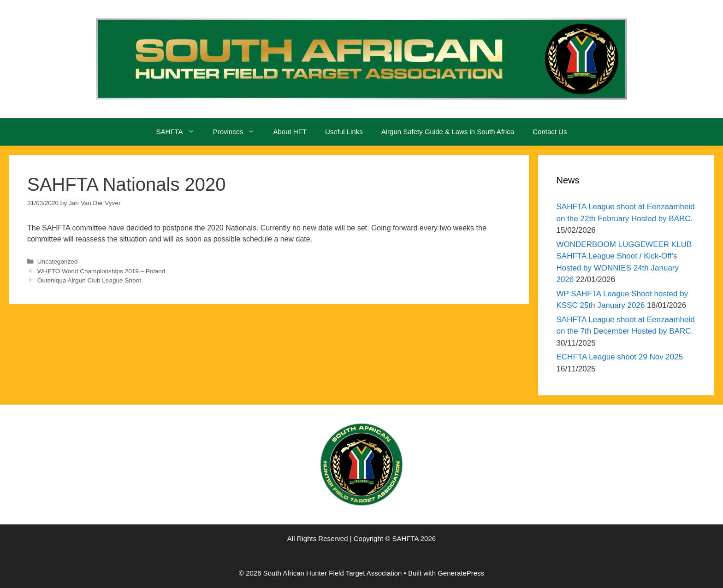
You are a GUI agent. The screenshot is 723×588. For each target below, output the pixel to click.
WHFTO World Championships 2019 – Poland (101, 271)
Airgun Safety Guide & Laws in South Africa (448, 132)
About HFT (290, 132)
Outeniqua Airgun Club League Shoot (89, 280)
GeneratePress (461, 573)
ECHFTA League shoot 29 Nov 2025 (620, 357)
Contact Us (550, 132)
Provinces (239, 132)
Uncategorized (58, 262)
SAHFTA (180, 132)
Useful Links (344, 132)
